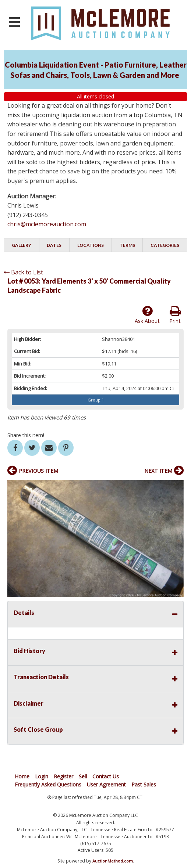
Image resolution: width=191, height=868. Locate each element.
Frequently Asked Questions (48, 784)
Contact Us (106, 776)
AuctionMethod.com (113, 861)
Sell (83, 776)
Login (42, 776)
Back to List (23, 272)
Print (175, 315)
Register (63, 776)
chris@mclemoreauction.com (47, 224)
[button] (177, 487)
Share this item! (26, 435)
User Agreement (106, 784)
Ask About (147, 315)
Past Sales (144, 784)
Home (22, 776)
